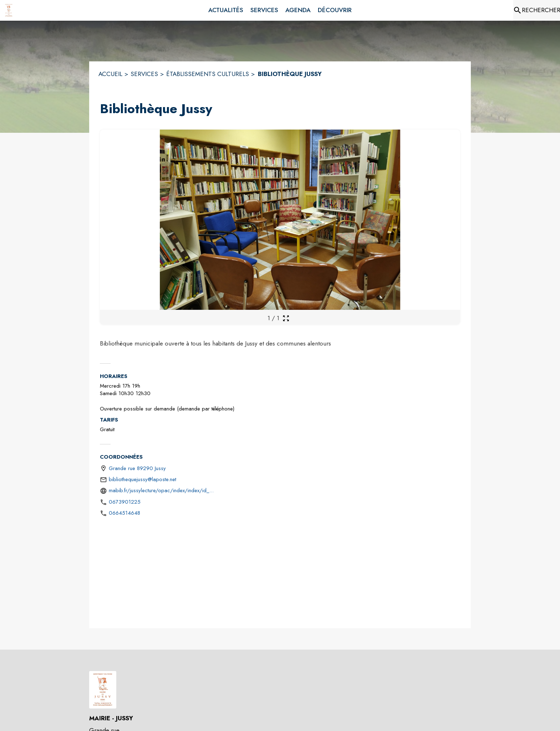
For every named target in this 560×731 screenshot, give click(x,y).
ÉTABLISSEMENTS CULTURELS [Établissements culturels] (208, 74)
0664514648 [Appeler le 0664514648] (124, 513)
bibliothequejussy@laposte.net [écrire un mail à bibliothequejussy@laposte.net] (142, 479)
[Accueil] (9, 10)
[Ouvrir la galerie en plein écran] (286, 318)
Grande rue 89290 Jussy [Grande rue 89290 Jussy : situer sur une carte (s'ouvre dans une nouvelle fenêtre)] (137, 468)
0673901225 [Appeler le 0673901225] (125, 502)
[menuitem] (226, 10)
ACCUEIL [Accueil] (110, 74)
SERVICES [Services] (144, 74)
